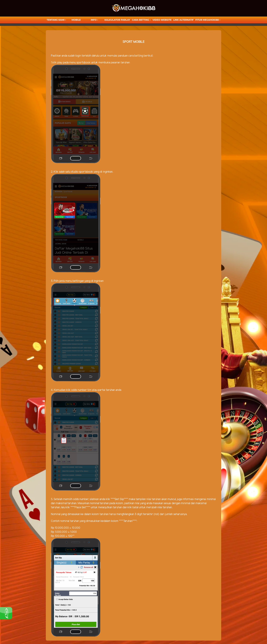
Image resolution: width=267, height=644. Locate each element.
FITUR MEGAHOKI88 (207, 20)
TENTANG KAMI (56, 20)
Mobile (76, 20)
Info (94, 20)
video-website (162, 20)
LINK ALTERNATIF (183, 20)
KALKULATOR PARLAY (117, 20)
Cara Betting (140, 20)
